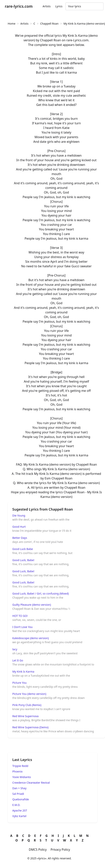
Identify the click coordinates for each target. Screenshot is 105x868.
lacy (15, 649)
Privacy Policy (60, 850)
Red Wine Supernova (25, 716)
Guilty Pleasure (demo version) (32, 605)
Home (12, 24)
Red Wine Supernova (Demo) (30, 727)
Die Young (19, 515)
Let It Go (18, 660)
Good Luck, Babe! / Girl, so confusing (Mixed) (41, 593)
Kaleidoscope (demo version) (31, 638)
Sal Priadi (18, 794)
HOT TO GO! (20, 616)
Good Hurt (19, 527)
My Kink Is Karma (23, 672)
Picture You (19, 683)
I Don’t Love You (22, 627)
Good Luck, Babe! (23, 560)
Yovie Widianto (22, 777)
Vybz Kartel (19, 816)
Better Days (20, 538)
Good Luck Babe (23, 549)
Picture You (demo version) (29, 694)
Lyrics (59, 6)
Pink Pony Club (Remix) (27, 705)
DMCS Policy (38, 850)
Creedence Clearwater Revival (31, 783)
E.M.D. (16, 805)
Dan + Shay (19, 788)
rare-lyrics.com (19, 6)
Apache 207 (20, 810)
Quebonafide (21, 799)
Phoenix (17, 771)
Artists (47, 6)
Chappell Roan (49, 24)
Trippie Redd (20, 766)
